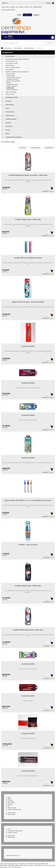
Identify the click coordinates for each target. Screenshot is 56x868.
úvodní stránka (12, 813)
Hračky (19, 15)
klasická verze (11, 836)
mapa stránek (11, 814)
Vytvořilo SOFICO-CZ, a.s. (13, 855)
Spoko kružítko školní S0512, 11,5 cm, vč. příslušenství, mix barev (28, 500)
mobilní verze (11, 837)
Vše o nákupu (20, 7)
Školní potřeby (18, 48)
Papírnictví (27, 15)
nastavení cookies (12, 832)
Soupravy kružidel (28, 771)
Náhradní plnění (37, 7)
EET (31, 7)
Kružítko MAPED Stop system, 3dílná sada (28, 630)
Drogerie (36, 15)
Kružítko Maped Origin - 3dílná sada (28, 586)
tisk (10, 829)
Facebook (12, 7)
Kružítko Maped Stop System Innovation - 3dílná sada (28, 175)
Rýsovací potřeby (29, 48)
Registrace (5, 3)
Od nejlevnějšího (35, 148)
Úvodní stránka (8, 48)
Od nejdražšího (49, 148)
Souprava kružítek (28, 346)
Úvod (3, 7)
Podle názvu (23, 148)
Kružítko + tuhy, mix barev (28, 545)
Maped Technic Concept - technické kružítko (28, 302)
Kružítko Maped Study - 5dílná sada (28, 219)
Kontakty (27, 7)
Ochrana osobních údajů (8, 10)
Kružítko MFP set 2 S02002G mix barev (28, 258)
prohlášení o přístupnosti (16, 831)
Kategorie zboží (28, 52)
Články (7, 7)
